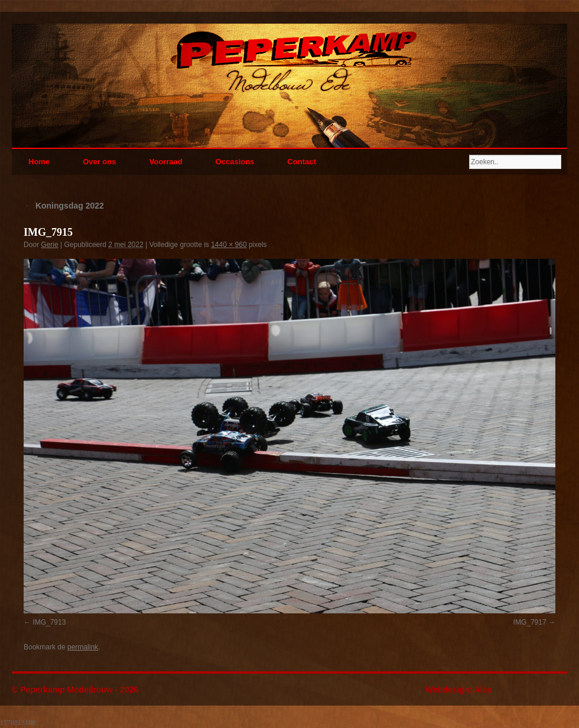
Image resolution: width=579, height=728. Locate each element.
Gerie (49, 245)
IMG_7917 (530, 622)
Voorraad (165, 162)
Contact (301, 162)
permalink (83, 647)
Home (39, 162)
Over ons (99, 162)
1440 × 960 (229, 245)
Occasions (235, 162)
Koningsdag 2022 (64, 206)
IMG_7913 (49, 622)
